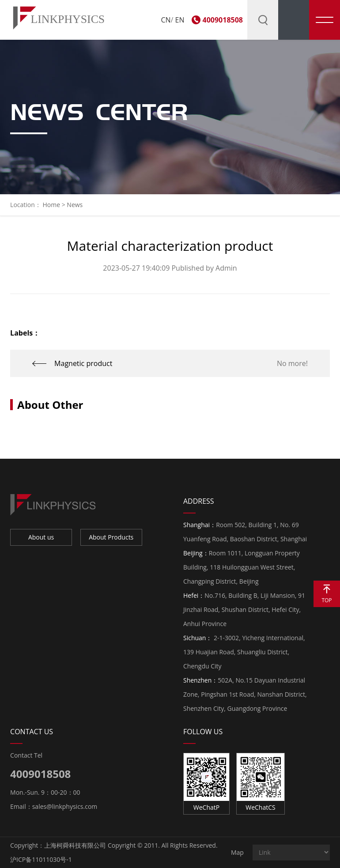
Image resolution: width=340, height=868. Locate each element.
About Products (111, 537)
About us (41, 537)
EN (180, 20)
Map (237, 852)
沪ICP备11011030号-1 (41, 859)
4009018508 (223, 20)
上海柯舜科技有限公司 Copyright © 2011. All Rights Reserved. (131, 845)
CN (166, 20)
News (75, 205)
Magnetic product (83, 363)
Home (51, 205)
